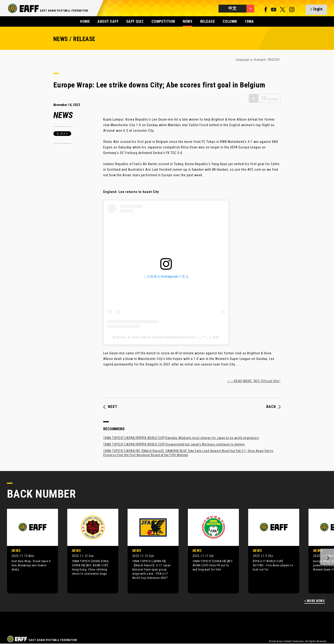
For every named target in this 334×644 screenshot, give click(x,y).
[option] (29, 551)
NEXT (110, 407)
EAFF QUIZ (135, 21)
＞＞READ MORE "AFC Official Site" (254, 381)
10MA (249, 21)
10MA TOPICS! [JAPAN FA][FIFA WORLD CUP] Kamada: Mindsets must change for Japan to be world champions (181, 438)
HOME (85, 21)
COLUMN (230, 21)
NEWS (188, 21)
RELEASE (207, 21)
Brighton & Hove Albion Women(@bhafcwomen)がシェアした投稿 (166, 337)
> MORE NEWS (315, 601)
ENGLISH (274, 60)
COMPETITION (163, 21)
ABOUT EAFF (108, 21)
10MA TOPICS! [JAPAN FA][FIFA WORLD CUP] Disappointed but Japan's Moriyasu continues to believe (174, 444)
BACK (273, 407)
